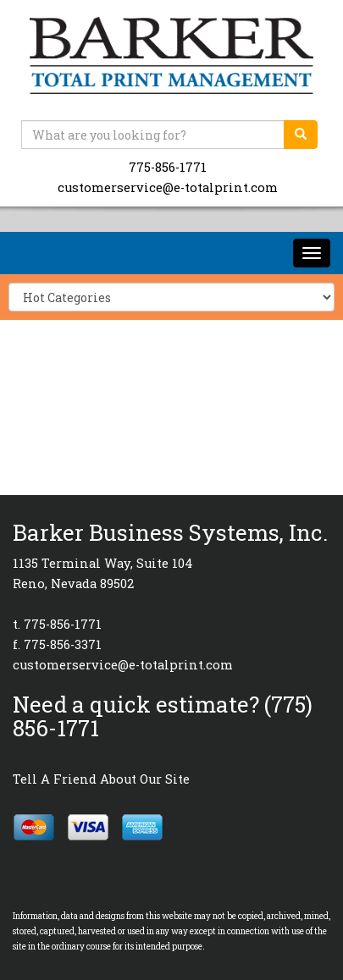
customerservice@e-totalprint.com (168, 187)
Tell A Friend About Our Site (101, 779)
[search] (301, 135)
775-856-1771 (168, 167)
